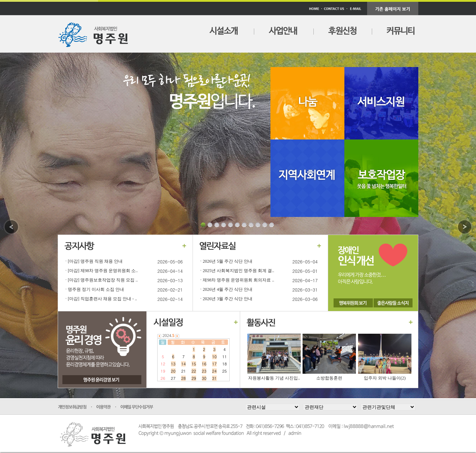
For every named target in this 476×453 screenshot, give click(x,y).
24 (214, 371)
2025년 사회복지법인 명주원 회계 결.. (238, 271)
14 (183, 364)
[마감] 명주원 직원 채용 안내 (95, 261)
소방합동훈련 (329, 378)
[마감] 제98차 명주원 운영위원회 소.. (103, 271)
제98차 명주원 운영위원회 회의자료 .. (238, 280)
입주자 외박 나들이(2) (385, 378)
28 (183, 378)
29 (194, 378)
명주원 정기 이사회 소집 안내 (96, 289)
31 (214, 378)
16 (204, 364)
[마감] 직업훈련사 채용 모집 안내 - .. (102, 299)
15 (194, 364)
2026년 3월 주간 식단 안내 (228, 299)
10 (214, 357)
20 (173, 371)
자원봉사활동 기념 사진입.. (274, 378)
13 (173, 364)
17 (214, 364)
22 (194, 371)
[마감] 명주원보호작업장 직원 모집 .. (103, 280)
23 (204, 371)
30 (204, 378)
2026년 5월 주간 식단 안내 (228, 261)
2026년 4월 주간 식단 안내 (228, 289)
